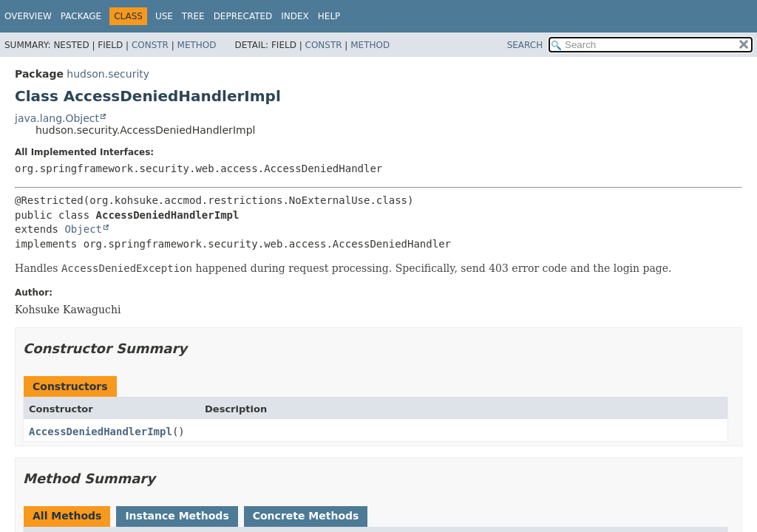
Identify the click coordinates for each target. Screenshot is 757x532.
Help (329, 16)
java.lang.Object (57, 118)
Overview (28, 16)
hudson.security (108, 74)
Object (83, 229)
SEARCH (525, 45)
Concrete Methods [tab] (306, 516)
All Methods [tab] (67, 516)
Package (81, 16)
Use (164, 16)
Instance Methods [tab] (177, 516)
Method (197, 45)
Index (295, 16)
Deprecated (243, 16)
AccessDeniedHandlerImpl (101, 432)
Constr (150, 45)
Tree (193, 16)
